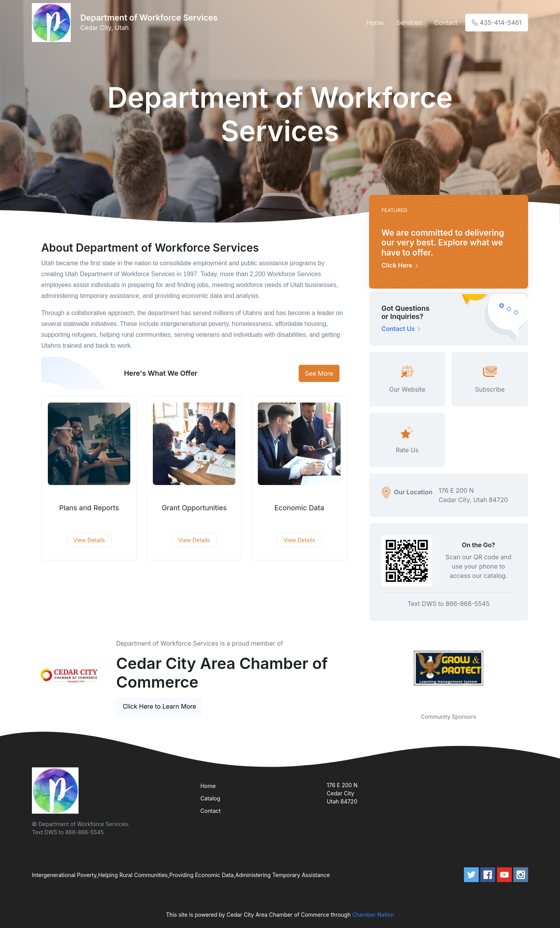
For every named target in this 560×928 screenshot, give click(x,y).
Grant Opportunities (194, 508)
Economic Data (299, 508)
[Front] (53, 23)
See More (319, 373)
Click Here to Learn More (160, 706)
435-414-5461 (497, 23)
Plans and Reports (89, 508)
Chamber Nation (373, 915)
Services (409, 23)
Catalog (210, 798)
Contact (446, 23)
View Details (89, 540)
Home (375, 23)
